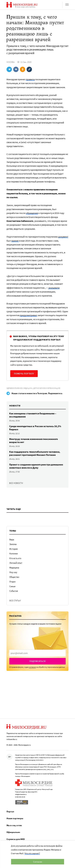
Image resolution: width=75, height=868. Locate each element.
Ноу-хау (13, 572)
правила (30, 79)
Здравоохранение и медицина (19, 388)
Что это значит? (32, 853)
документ (63, 237)
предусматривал (28, 315)
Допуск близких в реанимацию (47, 388)
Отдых (12, 582)
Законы (13, 544)
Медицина (14, 568)
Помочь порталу (24, 374)
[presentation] (37, 653)
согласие (32, 667)
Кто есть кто (15, 558)
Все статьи (15, 601)
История (14, 549)
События (14, 591)
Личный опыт (16, 563)
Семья (12, 586)
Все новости (16, 483)
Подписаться (37, 661)
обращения (32, 213)
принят (15, 241)
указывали (54, 288)
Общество (14, 577)
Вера (12, 539)
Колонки (14, 553)
